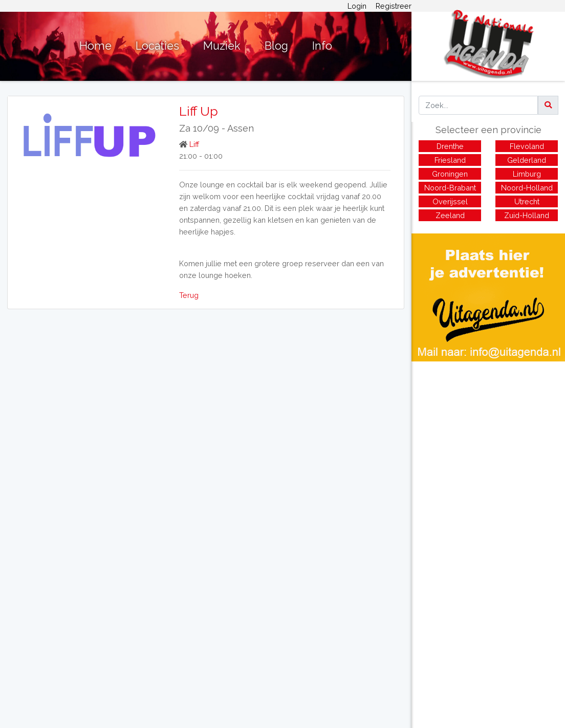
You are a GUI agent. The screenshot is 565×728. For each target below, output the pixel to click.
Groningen (450, 174)
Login (357, 6)
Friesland (450, 160)
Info (322, 46)
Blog (276, 46)
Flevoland (527, 146)
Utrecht (527, 201)
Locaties (157, 46)
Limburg (527, 174)
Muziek (222, 46)
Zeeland (450, 215)
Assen (241, 128)
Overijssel (450, 201)
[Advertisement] (488, 433)
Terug (189, 295)
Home (95, 46)
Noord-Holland (527, 188)
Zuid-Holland (527, 215)
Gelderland (527, 160)
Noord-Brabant (450, 188)
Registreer (394, 6)
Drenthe (450, 146)
